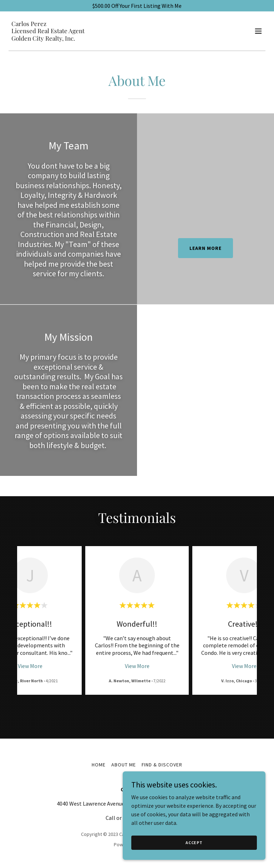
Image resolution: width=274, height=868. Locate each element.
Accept (194, 843)
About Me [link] (124, 764)
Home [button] (99, 764)
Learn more (205, 248)
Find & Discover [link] (162, 764)
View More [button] (30, 666)
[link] (48, 38)
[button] (258, 31)
